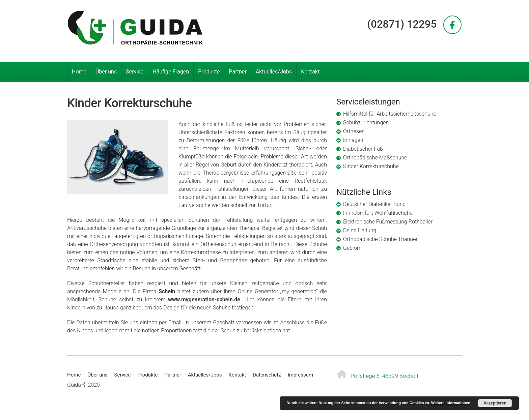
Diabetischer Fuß (363, 149)
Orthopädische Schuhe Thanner (380, 239)
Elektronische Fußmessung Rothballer (388, 222)
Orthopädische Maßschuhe (375, 158)
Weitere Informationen (451, 403)
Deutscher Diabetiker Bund (374, 204)
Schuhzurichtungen (366, 123)
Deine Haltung (360, 230)
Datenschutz (267, 375)
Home (79, 72)
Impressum (300, 375)
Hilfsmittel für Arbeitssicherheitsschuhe (390, 114)
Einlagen (353, 140)
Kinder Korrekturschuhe (371, 166)
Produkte (209, 72)
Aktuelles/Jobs (274, 72)
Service (135, 72)
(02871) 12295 (402, 24)
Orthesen (354, 131)
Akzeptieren (495, 403)
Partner (238, 72)
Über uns (106, 72)
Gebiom (352, 248)
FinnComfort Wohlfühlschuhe (378, 213)
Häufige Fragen (171, 72)
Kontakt (310, 72)
